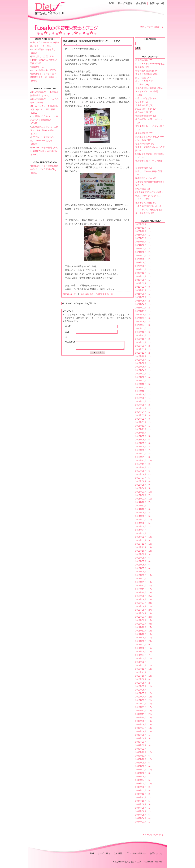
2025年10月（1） (144, 231)
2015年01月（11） (144, 499)
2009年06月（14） (144, 731)
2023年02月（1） (144, 266)
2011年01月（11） (144, 666)
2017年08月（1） (144, 398)
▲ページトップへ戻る (153, 835)
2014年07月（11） (144, 520)
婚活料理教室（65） (145, 133)
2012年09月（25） (144, 596)
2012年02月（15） (144, 620)
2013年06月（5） (144, 565)
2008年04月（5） (144, 780)
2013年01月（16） (144, 582)
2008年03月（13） (144, 784)
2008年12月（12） (144, 752)
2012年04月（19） (144, 613)
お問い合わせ (157, 3)
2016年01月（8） (144, 457)
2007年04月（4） (144, 818)
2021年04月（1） (144, 304)
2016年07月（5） (144, 436)
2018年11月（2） (144, 353)
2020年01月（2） (144, 329)
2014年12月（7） (144, 502)
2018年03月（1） (144, 374)
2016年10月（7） (144, 433)
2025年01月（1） (144, 238)
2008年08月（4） (144, 766)
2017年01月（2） (144, 422)
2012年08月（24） (144, 600)
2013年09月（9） (144, 554)
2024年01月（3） (144, 256)
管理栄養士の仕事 (105, 294)
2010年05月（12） (144, 693)
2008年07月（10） (144, 770)
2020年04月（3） (144, 325)
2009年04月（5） (144, 738)
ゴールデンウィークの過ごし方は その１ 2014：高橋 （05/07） (44, 109)
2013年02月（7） (144, 579)
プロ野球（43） (143, 85)
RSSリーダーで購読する (152, 27)
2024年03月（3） (144, 249)
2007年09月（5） (144, 804)
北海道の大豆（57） (145, 105)
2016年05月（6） (144, 443)
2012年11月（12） (144, 589)
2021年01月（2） (144, 308)
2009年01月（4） (144, 749)
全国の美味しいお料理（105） (150, 88)
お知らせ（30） (143, 199)
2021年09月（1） (144, 294)
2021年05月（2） (144, 301)
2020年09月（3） (144, 315)
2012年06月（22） (144, 606)
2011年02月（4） (144, 662)
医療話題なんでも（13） (147, 178)
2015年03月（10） (144, 492)
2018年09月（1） (144, 360)
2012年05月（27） (144, 610)
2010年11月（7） (144, 672)
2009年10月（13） (144, 718)
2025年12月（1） (144, 228)
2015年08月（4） (144, 474)
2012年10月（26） (144, 593)
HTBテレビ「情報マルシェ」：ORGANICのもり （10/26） (42, 141)
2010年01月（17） (144, 707)
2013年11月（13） (144, 547)
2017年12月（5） (144, 384)
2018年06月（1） (144, 367)
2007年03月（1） (144, 822)
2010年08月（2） (144, 683)
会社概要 (141, 3)
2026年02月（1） (144, 224)
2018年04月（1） (144, 370)
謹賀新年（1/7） (39, 67)
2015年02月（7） (144, 495)
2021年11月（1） (144, 290)
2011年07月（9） (144, 645)
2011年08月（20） (144, 641)
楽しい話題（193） (144, 78)
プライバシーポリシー (136, 853)
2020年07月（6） (144, 318)
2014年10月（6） (144, 509)
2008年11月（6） (144, 756)
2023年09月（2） (144, 259)
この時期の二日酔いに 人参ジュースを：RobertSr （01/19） (44, 120)
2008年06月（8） (144, 773)
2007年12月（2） (144, 794)
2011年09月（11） (144, 638)
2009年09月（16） (144, 721)
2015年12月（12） (144, 461)
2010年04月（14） (144, 697)
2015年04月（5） (144, 488)
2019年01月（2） (144, 349)
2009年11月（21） (144, 714)
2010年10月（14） (144, 676)
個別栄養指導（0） (144, 168)
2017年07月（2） (144, 402)
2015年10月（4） (144, 468)
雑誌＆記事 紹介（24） (147, 109)
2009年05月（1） (144, 735)
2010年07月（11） (144, 686)
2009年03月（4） (144, 742)
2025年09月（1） (144, 235)
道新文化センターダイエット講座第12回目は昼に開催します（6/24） (45, 77)
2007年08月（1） (144, 808)
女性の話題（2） (143, 189)
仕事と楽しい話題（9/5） (43, 56)
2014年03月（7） (144, 534)
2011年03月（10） (144, 659)
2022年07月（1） (144, 276)
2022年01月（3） (144, 287)
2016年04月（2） (144, 447)
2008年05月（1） (144, 777)
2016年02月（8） (144, 454)
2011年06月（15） (144, 648)
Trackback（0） (87, 294)
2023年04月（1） (144, 263)
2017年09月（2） (144, 395)
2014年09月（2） (144, 513)
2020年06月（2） (144, 322)
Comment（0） (70, 294)
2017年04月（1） (144, 412)
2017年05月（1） (144, 408)
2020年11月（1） (144, 311)
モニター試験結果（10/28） (44, 70)
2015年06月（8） (144, 481)
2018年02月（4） (144, 377)
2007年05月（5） (144, 815)
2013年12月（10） (144, 544)
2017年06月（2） (144, 405)
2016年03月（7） (144, 450)
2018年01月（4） (144, 381)
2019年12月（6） (144, 332)
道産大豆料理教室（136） (148, 74)
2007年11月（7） (144, 797)
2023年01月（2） (144, 270)
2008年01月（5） (144, 791)
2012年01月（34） (144, 624)
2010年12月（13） (144, 669)
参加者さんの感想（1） (146, 203)
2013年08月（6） (144, 558)
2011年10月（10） (144, 634)
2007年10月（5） (144, 801)
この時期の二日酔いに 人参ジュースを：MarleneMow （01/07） (44, 130)
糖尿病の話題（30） (145, 60)
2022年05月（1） (144, 280)
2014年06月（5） (144, 523)
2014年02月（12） (144, 537)
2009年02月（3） (144, 745)
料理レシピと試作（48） (147, 98)
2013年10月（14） (144, 551)
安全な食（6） (142, 102)
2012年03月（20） (144, 617)
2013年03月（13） (144, 575)
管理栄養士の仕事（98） (147, 116)
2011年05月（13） (144, 652)
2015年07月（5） (144, 478)
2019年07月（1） (144, 342)
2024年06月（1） (144, 245)
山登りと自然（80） (145, 81)
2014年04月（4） (144, 530)
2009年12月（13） (144, 711)
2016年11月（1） (144, 429)
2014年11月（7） (144, 506)
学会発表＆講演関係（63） (148, 71)
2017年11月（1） (144, 388)
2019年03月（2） (144, 346)
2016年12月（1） (144, 426)
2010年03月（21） (144, 700)
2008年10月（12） (144, 759)
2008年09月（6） (144, 763)
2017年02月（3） (144, 419)
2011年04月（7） (144, 655)
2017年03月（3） (144, 415)
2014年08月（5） (144, 516)
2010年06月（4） (144, 690)
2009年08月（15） (144, 725)
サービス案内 (125, 3)
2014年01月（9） (144, 540)
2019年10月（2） (144, 339)
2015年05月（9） (144, 485)
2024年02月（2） (144, 252)
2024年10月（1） (144, 242)
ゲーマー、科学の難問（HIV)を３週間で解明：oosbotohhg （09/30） (44, 151)
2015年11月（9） (144, 464)
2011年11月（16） (144, 631)
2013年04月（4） (144, 572)
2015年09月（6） (144, 471)
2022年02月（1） (144, 283)
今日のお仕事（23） (145, 112)
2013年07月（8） (144, 561)
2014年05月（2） (144, 527)
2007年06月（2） (144, 811)
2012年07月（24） (144, 603)
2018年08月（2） (144, 363)
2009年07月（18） (144, 728)
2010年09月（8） (144, 679)
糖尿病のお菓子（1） (145, 144)
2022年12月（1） (144, 273)
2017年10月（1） (144, 391)
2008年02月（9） (144, 787)
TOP (111, 3)
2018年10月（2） (144, 356)
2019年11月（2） (144, 336)
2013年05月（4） (144, 568)
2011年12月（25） (144, 627)
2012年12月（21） (144, 586)
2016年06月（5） (144, 440)
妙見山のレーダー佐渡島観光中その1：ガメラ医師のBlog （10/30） (44, 169)
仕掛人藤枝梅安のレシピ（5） (149, 206)
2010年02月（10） (144, 704)
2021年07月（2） (144, 297)
